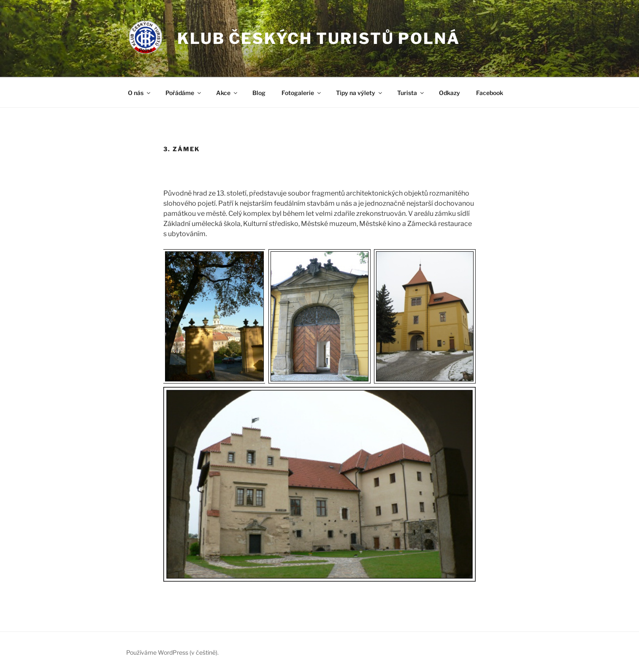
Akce (227, 93)
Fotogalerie (302, 93)
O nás (140, 93)
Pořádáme (184, 93)
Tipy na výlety (360, 93)
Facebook (490, 93)
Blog (259, 93)
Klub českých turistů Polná (319, 38)
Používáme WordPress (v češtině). (172, 652)
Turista (411, 93)
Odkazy (449, 93)
